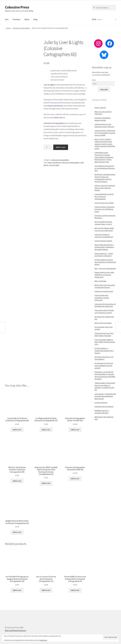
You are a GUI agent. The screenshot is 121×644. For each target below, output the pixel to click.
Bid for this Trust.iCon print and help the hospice (105, 286)
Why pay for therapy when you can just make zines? (104, 229)
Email (94, 80)
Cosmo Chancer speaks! (103, 241)
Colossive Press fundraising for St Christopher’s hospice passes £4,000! (105, 133)
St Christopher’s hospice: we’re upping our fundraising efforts (105, 262)
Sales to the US (100, 108)
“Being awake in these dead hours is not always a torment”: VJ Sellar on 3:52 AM (105, 386)
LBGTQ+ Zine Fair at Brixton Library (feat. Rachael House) (105, 188)
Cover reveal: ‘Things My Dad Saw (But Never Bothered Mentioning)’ (105, 396)
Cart (7, 19)
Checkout (16, 19)
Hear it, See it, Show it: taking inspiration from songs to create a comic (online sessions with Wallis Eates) (105, 144)
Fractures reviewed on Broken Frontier (103, 119)
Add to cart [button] (17, 430)
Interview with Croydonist (104, 407)
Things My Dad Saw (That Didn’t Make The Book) (104, 334)
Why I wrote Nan (100, 281)
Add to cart (61, 147)
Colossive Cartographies (21, 28)
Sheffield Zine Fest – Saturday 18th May (102, 412)
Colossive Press (17, 7)
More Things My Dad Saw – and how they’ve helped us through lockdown (104, 247)
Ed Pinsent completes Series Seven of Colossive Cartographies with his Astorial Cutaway (105, 178)
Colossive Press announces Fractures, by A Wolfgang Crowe (105, 209)
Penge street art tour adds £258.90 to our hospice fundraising (104, 275)
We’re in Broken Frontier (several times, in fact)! (103, 223)
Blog (36, 19)
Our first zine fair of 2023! (104, 203)
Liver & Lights (54, 165)
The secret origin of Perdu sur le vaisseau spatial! (104, 312)
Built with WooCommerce (15, 630)
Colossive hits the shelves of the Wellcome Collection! (105, 305)
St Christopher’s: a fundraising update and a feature (104, 351)
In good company (101, 403)
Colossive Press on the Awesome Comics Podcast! (104, 125)
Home (9, 28)
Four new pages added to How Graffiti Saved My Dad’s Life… (105, 342)
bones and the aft (54, 162)
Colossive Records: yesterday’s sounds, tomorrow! (102, 298)
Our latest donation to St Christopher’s (104, 358)
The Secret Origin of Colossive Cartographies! (104, 236)
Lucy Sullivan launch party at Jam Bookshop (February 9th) (105, 168)
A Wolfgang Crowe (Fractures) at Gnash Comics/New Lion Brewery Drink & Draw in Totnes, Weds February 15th (104, 157)
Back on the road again (103, 323)
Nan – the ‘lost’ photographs (105, 268)
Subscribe (104, 89)
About (27, 19)
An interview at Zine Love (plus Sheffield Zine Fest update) (104, 366)
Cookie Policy (43, 640)
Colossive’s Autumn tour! (104, 291)
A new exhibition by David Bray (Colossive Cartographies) (104, 197)
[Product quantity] (48, 147)
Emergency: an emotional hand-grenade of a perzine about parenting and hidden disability (105, 375)
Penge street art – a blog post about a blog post (104, 255)
